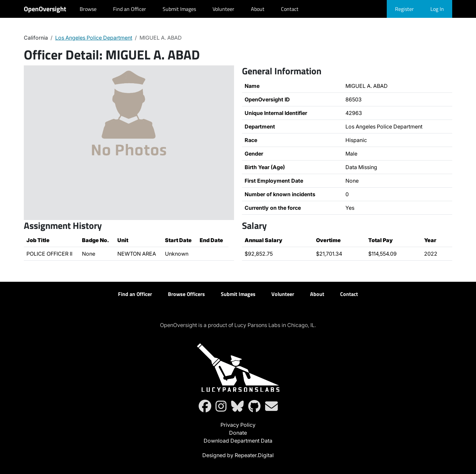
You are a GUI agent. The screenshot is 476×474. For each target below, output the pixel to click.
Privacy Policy (238, 425)
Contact (290, 9)
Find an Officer (130, 9)
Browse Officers (186, 294)
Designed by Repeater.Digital (238, 455)
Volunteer (223, 9)
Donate (238, 433)
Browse (88, 9)
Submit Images (179, 9)
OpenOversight (45, 9)
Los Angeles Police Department (94, 38)
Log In (437, 9)
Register (404, 9)
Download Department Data (238, 441)
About (258, 9)
